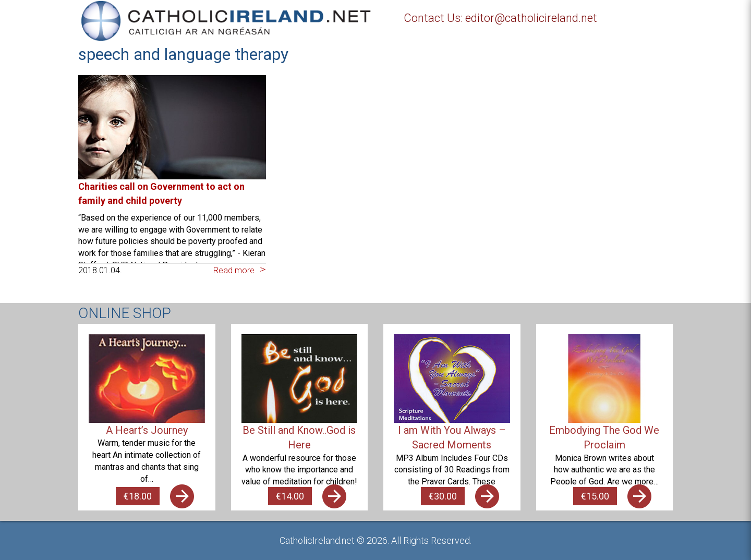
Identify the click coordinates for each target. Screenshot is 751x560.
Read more (234, 270)
